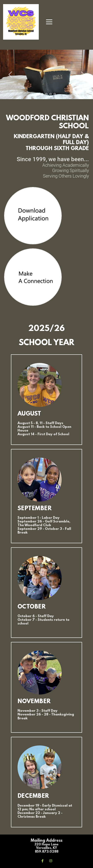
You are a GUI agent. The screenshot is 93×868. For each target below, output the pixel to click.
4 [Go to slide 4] (51, 94)
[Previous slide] (11, 75)
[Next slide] (82, 75)
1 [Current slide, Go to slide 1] (38, 94)
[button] (49, 22)
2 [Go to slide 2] (42, 94)
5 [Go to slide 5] (55, 94)
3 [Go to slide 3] (46, 94)
